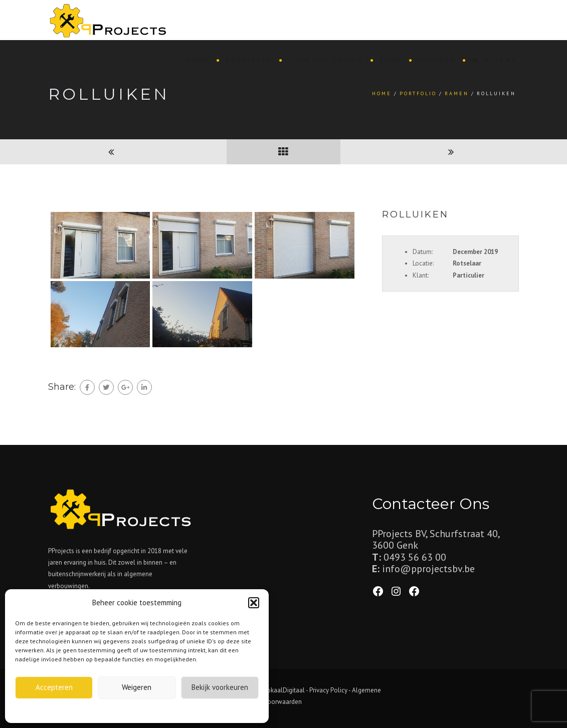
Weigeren (137, 687)
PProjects (249, 61)
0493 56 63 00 (415, 557)
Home (198, 61)
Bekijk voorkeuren (220, 687)
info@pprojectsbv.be (428, 569)
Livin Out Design (326, 61)
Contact (437, 61)
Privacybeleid (155, 710)
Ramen (457, 93)
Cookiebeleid (113, 710)
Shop (391, 61)
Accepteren (54, 687)
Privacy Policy (328, 690)
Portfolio (418, 93)
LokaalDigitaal (285, 690)
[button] (254, 603)
